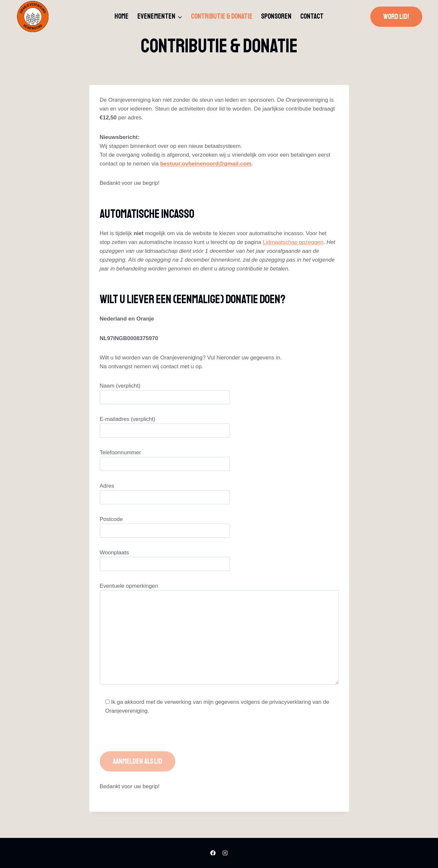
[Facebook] (213, 853)
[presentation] (149, 738)
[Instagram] (225, 853)
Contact (312, 16)
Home (122, 16)
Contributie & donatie (222, 16)
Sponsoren (276, 16)
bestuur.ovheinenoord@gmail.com (206, 164)
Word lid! (396, 17)
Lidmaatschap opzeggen (293, 242)
